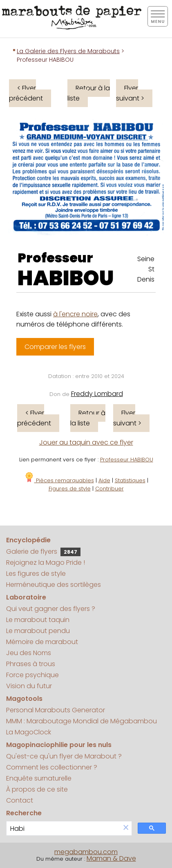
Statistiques (130, 480)
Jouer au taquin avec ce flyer (86, 442)
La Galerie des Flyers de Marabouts (68, 51)
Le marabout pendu (38, 631)
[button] (126, 828)
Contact (20, 800)
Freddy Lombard (97, 394)
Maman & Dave (111, 858)
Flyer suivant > (130, 93)
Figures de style (70, 489)
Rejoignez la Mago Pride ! (46, 563)
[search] (63, 829)
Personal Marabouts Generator (56, 710)
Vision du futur (29, 686)
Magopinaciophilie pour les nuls (59, 745)
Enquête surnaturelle (39, 778)
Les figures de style (36, 574)
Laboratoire (26, 597)
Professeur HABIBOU (127, 460)
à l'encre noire (75, 314)
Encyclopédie (28, 540)
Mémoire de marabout (42, 642)
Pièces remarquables (59, 480)
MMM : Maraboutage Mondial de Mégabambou (82, 721)
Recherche (24, 813)
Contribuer (109, 489)
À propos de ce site (37, 789)
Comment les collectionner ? (52, 767)
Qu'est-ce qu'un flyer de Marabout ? (64, 756)
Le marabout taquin (38, 620)
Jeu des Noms (29, 653)
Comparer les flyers (55, 347)
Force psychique (32, 675)
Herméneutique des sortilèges (54, 585)
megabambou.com (86, 852)
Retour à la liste (89, 93)
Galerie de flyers (43, 551)
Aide (104, 480)
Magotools (24, 699)
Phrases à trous (31, 664)
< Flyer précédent (26, 93)
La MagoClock (29, 732)
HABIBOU (66, 278)
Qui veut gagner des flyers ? (51, 609)
